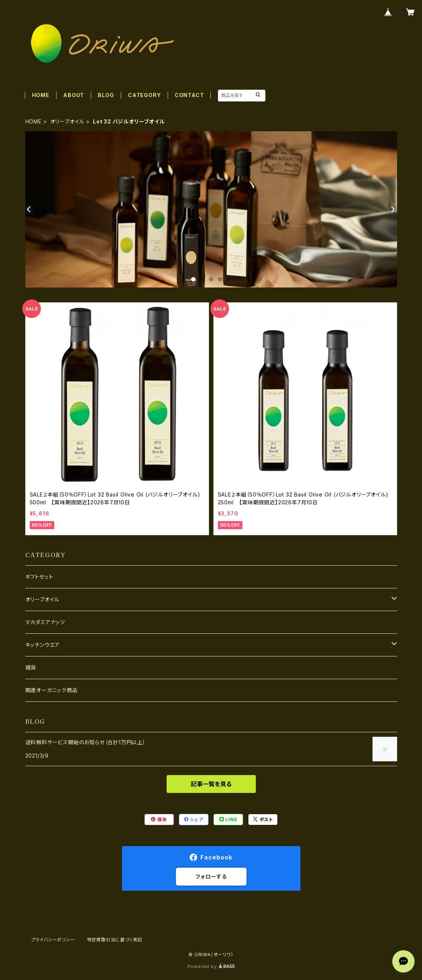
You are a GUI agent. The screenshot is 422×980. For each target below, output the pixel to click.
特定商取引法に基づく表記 (115, 940)
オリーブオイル (67, 121)
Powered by (211, 966)
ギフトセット (39, 577)
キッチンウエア (43, 645)
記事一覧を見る (211, 784)
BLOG (106, 95)
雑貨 (31, 667)
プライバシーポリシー (53, 940)
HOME (41, 95)
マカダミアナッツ (45, 622)
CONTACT (189, 95)
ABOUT (74, 95)
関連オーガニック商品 (51, 690)
